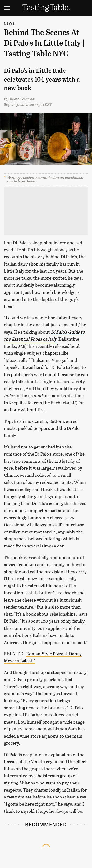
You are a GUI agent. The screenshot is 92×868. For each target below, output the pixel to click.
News (9, 23)
